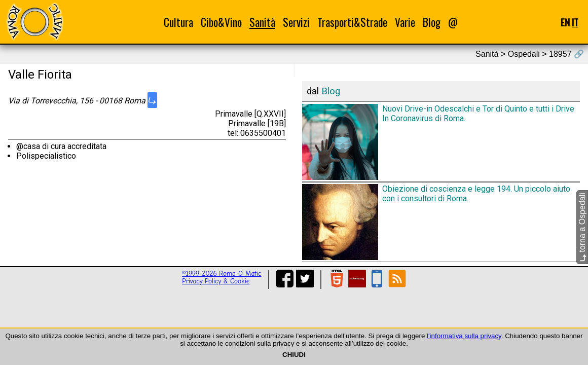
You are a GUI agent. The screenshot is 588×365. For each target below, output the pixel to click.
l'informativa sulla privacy (464, 336)
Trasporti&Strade (352, 22)
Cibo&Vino (221, 22)
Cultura (178, 22)
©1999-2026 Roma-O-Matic (222, 273)
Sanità (262, 22)
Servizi (296, 22)
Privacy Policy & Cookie (216, 281)
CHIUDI (294, 355)
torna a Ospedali (582, 227)
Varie (405, 22)
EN (565, 22)
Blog (432, 22)
